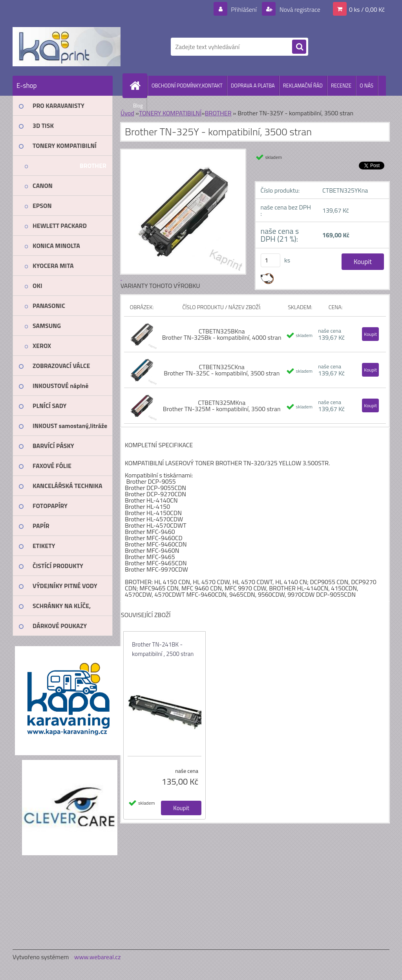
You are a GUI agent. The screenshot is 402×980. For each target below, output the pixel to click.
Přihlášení (244, 9)
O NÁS (366, 86)
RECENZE (341, 86)
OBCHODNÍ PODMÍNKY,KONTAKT (187, 86)
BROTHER (218, 113)
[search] (299, 47)
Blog (138, 106)
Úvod (127, 113)
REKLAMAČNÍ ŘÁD (303, 86)
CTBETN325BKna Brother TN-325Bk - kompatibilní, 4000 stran (222, 334)
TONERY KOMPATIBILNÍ (170, 113)
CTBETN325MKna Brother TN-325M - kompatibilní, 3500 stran (222, 406)
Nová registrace (299, 9)
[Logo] (67, 47)
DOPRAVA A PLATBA (253, 86)
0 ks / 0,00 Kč (367, 9)
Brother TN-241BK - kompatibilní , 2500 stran (163, 649)
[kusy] (270, 260)
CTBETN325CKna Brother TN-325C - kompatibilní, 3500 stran (222, 370)
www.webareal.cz (98, 957)
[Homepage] (138, 86)
